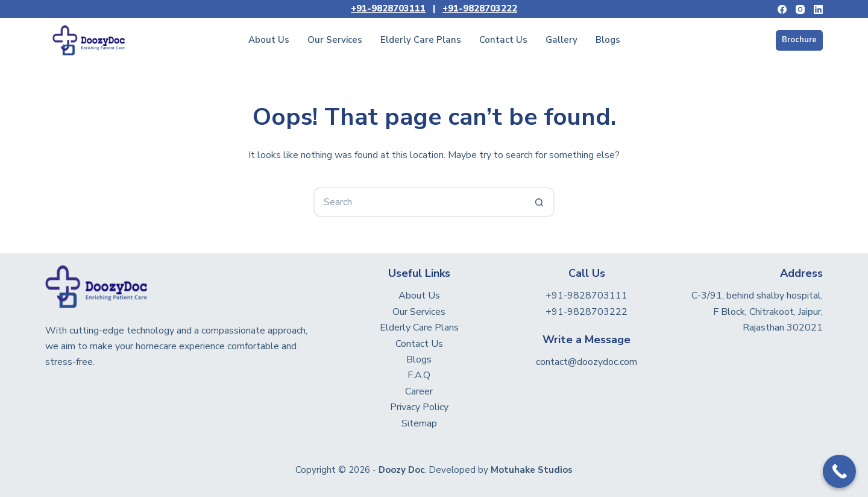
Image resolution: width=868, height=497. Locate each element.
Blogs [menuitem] (608, 40)
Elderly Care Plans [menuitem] (421, 40)
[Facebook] (782, 9)
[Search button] (539, 202)
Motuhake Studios (532, 470)
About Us (419, 296)
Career (419, 391)
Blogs (419, 359)
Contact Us (419, 344)
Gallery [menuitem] (561, 40)
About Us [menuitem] (269, 40)
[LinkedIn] (818, 9)
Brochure (799, 40)
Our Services (419, 312)
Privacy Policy (419, 407)
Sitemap (419, 423)
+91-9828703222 (480, 8)
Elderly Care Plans (419, 328)
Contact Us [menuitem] (503, 40)
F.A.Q (419, 375)
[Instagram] (800, 9)
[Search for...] (419, 202)
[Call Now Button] (839, 471)
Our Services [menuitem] (335, 40)
